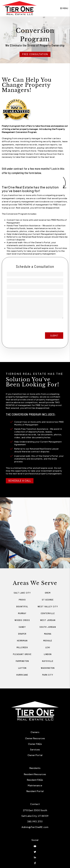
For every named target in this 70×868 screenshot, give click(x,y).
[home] (20, 8)
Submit (54, 336)
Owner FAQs (35, 744)
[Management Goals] (35, 308)
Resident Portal (35, 791)
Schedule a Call (20, 481)
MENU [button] (64, 8)
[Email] (35, 280)
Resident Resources (35, 774)
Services (35, 750)
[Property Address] (35, 293)
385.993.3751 (35, 821)
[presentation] (45, 325)
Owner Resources (35, 738)
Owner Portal (35, 755)
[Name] (35, 274)
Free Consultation (35, 54)
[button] (35, 846)
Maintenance (35, 785)
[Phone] (35, 287)
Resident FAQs (35, 780)
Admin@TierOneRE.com (35, 827)
